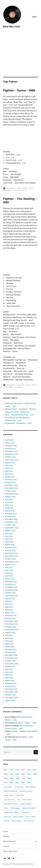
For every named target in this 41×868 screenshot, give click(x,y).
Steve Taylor (30, 817)
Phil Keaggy (15, 808)
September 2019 (12, 664)
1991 (6, 387)
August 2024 (10, 497)
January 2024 (10, 516)
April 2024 (9, 508)
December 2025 (11, 451)
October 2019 (10, 661)
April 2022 (9, 576)
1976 (17, 770)
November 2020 (12, 624)
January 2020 (10, 652)
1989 (5, 190)
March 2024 (10, 511)
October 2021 (10, 593)
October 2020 (11, 627)
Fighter (9, 190)
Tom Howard (29, 821)
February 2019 (11, 683)
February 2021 (11, 615)
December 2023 (11, 519)
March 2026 (10, 443)
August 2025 (10, 463)
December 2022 (11, 553)
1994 (23, 783)
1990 (29, 778)
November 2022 (12, 556)
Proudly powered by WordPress (23, 864)
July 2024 (9, 499)
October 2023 (10, 525)
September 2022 (12, 562)
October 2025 (11, 457)
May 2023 (9, 539)
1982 (17, 774)
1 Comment (19, 387)
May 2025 (9, 471)
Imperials (20, 795)
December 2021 (11, 587)
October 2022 (11, 559)
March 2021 (10, 613)
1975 (11, 770)
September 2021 (12, 596)
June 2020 (9, 638)
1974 (6, 770)
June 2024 (9, 502)
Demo (31, 188)
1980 (6, 774)
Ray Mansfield (11, 188)
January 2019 (10, 686)
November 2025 (12, 454)
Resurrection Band (12, 812)
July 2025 (9, 465)
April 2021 (9, 610)
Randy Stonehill (29, 808)
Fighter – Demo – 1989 (19, 90)
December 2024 (11, 485)
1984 (29, 774)
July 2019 (9, 669)
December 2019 (11, 655)
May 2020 (9, 641)
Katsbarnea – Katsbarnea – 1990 (18, 423)
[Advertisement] (20, 55)
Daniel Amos (30, 787)
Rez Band (25, 812)
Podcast (6, 846)
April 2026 (9, 440)
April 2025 (9, 474)
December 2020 (11, 621)
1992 (11, 783)
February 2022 (11, 581)
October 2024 (11, 491)
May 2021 (9, 607)
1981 (12, 774)
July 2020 (9, 635)
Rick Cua (7, 817)
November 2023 (11, 522)
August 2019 (10, 666)
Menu (34, 17)
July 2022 (9, 567)
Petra (6, 808)
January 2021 (10, 618)
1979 (35, 770)
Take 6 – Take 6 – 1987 (27, 723)
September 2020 (12, 630)
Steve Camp (18, 817)
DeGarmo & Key (26, 791)
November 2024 (12, 488)
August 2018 (10, 700)
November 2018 (11, 692)
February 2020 (11, 649)
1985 (35, 774)
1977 (23, 770)
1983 (23, 774)
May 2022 (9, 573)
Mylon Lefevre (26, 804)
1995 (29, 783)
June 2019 (9, 672)
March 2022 (10, 579)
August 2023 (10, 531)
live (19, 800)
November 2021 (11, 590)
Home (6, 831)
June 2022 (9, 570)
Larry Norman (9, 800)
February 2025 (11, 480)
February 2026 (11, 446)
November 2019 (11, 658)
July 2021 (9, 601)
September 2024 (12, 494)
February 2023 (11, 547)
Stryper (7, 821)
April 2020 (9, 644)
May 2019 (9, 675)
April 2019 (9, 678)
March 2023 (10, 545)
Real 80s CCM (11, 27)
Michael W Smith (11, 804)
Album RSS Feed (10, 851)
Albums (34, 385)
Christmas (19, 787)
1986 (6, 778)
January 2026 (10, 448)
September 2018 (12, 698)
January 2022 (10, 584)
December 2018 (11, 689)
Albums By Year (9, 841)
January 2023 (10, 550)
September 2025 (12, 460)
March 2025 (10, 477)
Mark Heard (27, 800)
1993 (17, 783)
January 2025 (10, 482)
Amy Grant (8, 787)
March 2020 (10, 647)
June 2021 (9, 604)
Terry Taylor (17, 821)
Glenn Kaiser (9, 795)
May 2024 (9, 505)
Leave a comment (19, 190)
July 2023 (9, 533)
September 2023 (12, 528)
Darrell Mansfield (11, 791)
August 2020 (10, 632)
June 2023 (9, 536)
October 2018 (10, 695)
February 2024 (11, 514)
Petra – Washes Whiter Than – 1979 (20, 415)
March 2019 (10, 681)
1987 (12, 778)
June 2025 (9, 468)
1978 (29, 770)
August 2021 (10, 598)
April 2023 (9, 542)
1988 (17, 778)
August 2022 (10, 564)
